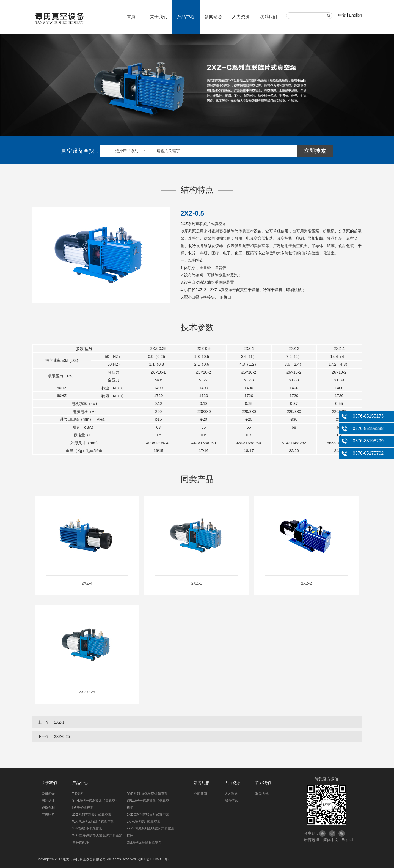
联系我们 (268, 17)
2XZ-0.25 (62, 736)
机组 (130, 808)
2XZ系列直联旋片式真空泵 (92, 815)
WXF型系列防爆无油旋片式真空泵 (97, 835)
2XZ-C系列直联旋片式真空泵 (148, 815)
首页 (131, 17)
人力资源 (241, 17)
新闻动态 (213, 17)
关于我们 (159, 17)
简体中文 (331, 840)
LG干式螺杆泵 (83, 808)
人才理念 (231, 794)
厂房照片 (48, 815)
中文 (342, 15)
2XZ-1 (59, 722)
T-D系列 (78, 794)
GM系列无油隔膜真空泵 (144, 842)
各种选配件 (81, 842)
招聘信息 (231, 801)
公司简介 (48, 794)
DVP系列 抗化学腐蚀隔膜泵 (147, 794)
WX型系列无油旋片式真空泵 (93, 822)
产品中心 (186, 17)
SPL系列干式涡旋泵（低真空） (150, 801)
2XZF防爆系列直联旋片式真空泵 (151, 828)
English (355, 15)
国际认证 (48, 801)
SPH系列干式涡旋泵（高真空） (96, 801)
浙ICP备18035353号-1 (154, 859)
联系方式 (262, 794)
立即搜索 (315, 151)
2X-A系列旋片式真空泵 (144, 822)
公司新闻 (200, 794)
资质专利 (48, 808)
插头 (130, 835)
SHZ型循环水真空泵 (87, 828)
